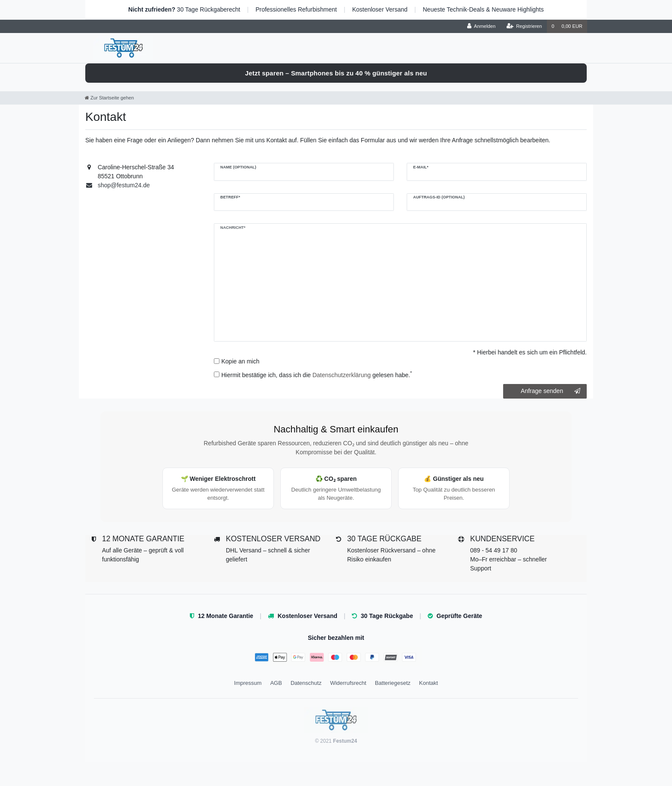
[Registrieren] (524, 26)
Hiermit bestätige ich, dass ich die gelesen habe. (317, 375)
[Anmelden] (481, 26)
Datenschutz (306, 683)
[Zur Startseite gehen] (109, 98)
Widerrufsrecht (348, 683)
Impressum (248, 683)
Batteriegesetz (393, 683)
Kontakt (429, 683)
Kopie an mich (241, 361)
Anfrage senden (550, 391)
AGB (276, 683)
